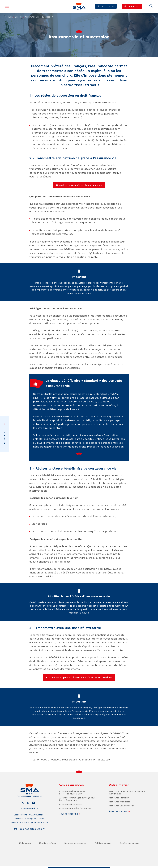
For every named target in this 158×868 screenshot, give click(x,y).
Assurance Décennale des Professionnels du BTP (72, 800)
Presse (44, 830)
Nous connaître (29, 816)
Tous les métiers (118, 819)
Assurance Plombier (119, 805)
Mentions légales (47, 850)
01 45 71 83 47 (107, 6)
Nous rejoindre (31, 830)
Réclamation (25, 850)
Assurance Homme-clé (70, 812)
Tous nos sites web (30, 836)
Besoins (19, 17)
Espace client (133, 6)
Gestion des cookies (130, 850)
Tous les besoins (69, 821)
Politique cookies (103, 850)
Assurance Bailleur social (121, 813)
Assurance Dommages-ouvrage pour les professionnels (77, 806)
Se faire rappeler (99, 865)
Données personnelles (75, 850)
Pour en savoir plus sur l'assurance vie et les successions (79, 677)
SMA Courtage (36, 822)
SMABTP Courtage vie (26, 826)
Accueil (9, 17)
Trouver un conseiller (78, 865)
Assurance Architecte (119, 809)
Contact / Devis (58, 865)
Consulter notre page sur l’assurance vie (79, 185)
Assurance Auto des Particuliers (75, 816)
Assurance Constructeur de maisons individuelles (127, 800)
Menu (7, 6)
